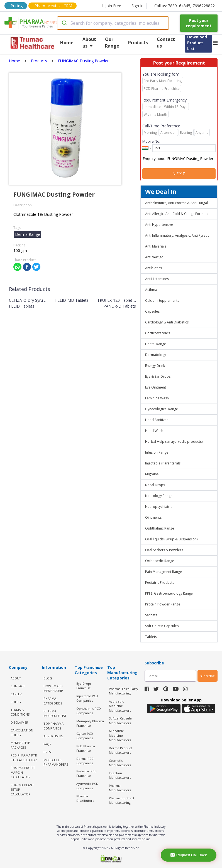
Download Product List (197, 43)
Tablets (151, 637)
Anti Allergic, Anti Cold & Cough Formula (177, 214)
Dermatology (156, 355)
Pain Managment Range (164, 572)
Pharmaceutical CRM (53, 6)
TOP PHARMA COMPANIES (53, 726)
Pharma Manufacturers (120, 788)
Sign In (137, 6)
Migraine (152, 474)
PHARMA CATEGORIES (53, 701)
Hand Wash (154, 431)
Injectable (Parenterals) (163, 463)
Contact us (166, 43)
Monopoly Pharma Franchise (90, 723)
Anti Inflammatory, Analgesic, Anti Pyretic (177, 235)
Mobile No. (151, 141)
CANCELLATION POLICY (22, 733)
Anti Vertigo (154, 257)
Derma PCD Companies (85, 761)
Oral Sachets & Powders (164, 550)
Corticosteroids (158, 333)
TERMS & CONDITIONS (20, 712)
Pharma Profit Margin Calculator (23, 772)
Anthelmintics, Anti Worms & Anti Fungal (176, 203)
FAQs (47, 744)
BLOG (48, 678)
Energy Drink (155, 366)
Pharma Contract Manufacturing (122, 800)
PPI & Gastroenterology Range (169, 593)
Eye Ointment (156, 387)
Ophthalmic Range (160, 528)
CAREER (16, 694)
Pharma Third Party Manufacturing (124, 691)
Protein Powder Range (163, 604)
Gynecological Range (162, 409)
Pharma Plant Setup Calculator (22, 790)
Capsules (152, 311)
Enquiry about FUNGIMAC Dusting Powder (179, 159)
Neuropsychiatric (159, 507)
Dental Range (156, 344)
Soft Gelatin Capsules (162, 626)
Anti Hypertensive (159, 225)
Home (67, 43)
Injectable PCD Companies (87, 698)
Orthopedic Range (160, 561)
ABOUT (16, 678)
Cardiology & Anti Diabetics (167, 322)
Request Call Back (189, 855)
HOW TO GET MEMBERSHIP (53, 688)
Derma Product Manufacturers (120, 750)
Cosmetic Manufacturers (120, 763)
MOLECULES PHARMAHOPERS (56, 762)
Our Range (112, 43)
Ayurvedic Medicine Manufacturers (120, 706)
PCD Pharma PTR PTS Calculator (24, 758)
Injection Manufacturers (120, 775)
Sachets (151, 615)
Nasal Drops (155, 485)
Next (179, 174)
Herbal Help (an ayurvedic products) (174, 442)
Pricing (17, 6)
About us (89, 43)
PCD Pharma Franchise (86, 748)
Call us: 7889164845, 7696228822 (185, 6)
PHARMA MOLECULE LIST (55, 713)
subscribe (208, 676)
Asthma (151, 290)
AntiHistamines (157, 279)
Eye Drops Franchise (84, 686)
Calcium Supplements (162, 301)
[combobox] (113, 23)
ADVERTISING (53, 736)
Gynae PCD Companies (85, 736)
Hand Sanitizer (157, 420)
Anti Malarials (156, 246)
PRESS (48, 752)
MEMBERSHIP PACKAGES (20, 745)
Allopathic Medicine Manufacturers (120, 735)
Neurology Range (159, 496)
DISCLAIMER (19, 722)
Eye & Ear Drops (158, 376)
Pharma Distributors (85, 798)
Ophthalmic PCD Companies (89, 711)
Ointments (153, 517)
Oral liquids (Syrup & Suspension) (171, 539)
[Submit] (64, 23)
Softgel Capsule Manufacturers (120, 721)
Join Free (112, 6)
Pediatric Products (160, 583)
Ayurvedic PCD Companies (87, 786)
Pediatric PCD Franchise (86, 773)
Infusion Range (157, 452)
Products (138, 43)
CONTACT (18, 686)
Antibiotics (153, 268)
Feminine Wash (157, 398)
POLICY (16, 702)
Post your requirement (199, 23)
